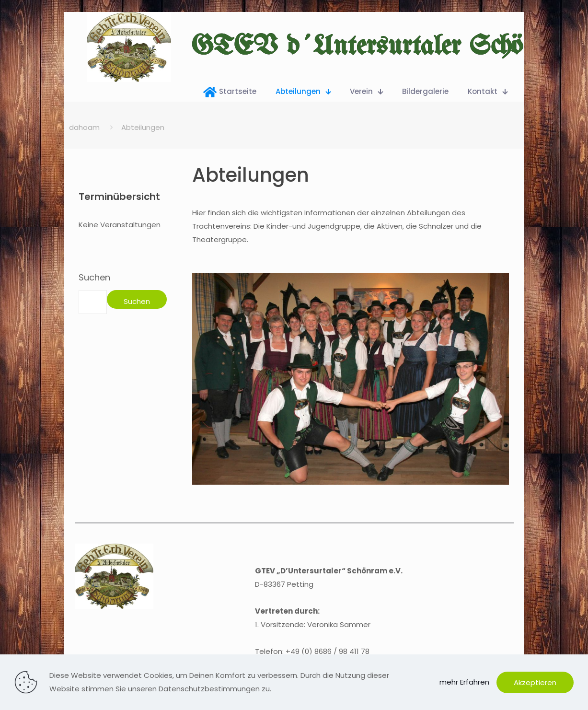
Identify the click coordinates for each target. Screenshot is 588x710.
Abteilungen (143, 127)
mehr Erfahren (464, 682)
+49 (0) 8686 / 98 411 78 (328, 651)
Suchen (94, 278)
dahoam (84, 127)
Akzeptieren (535, 682)
